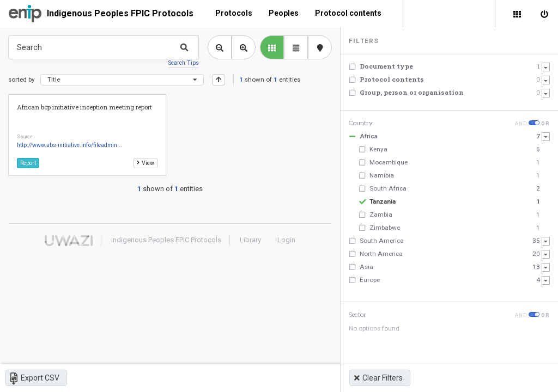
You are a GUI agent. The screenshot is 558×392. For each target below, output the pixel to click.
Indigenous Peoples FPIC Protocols (120, 13)
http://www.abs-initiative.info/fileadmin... (69, 145)
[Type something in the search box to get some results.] (104, 47)
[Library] (517, 14)
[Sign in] (544, 14)
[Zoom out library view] (220, 47)
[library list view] (272, 47)
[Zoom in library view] (244, 47)
